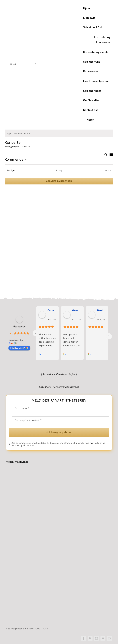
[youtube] (103, 638)
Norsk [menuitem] (13, 64)
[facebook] (84, 638)
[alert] (59, 133)
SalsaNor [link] (19, 328)
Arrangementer (13, 147)
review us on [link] (19, 349)
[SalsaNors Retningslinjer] (59, 375)
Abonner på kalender (59, 181)
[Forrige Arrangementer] (9, 171)
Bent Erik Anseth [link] (101, 312)
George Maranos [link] (77, 312)
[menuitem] (97, 120)
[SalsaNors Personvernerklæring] (59, 388)
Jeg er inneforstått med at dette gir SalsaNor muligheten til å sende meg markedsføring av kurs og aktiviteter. (58, 446)
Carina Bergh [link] (52, 312)
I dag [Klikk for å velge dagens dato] (59, 170)
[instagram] (96, 638)
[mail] (109, 638)
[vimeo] (90, 638)
